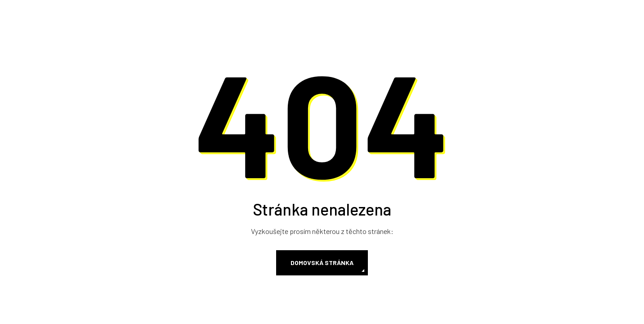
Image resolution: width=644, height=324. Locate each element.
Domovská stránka (322, 263)
